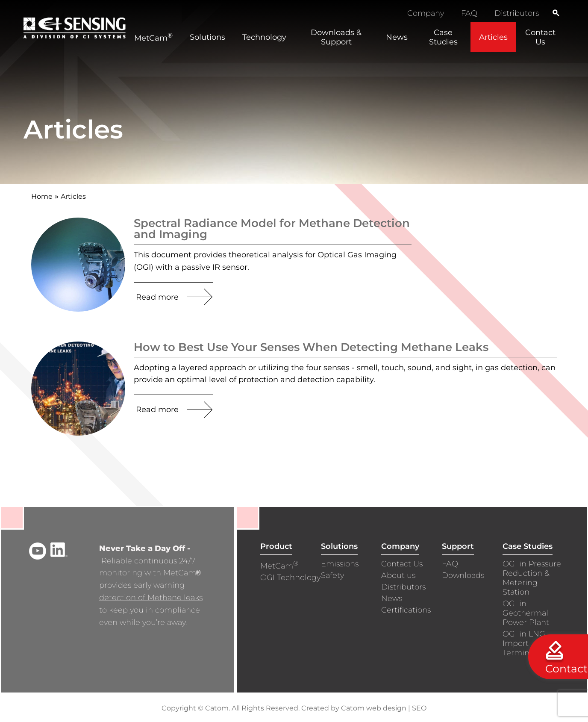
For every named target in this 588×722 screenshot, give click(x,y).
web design (386, 708)
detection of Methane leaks (151, 598)
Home (42, 196)
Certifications (406, 610)
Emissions (340, 564)
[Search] (556, 13)
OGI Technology (290, 578)
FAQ (469, 13)
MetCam (182, 573)
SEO (419, 708)
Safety (332, 575)
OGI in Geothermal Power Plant (526, 613)
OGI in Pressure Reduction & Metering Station (532, 578)
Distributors (517, 13)
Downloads (463, 575)
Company (426, 13)
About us (398, 575)
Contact (566, 669)
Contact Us (402, 564)
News (392, 598)
